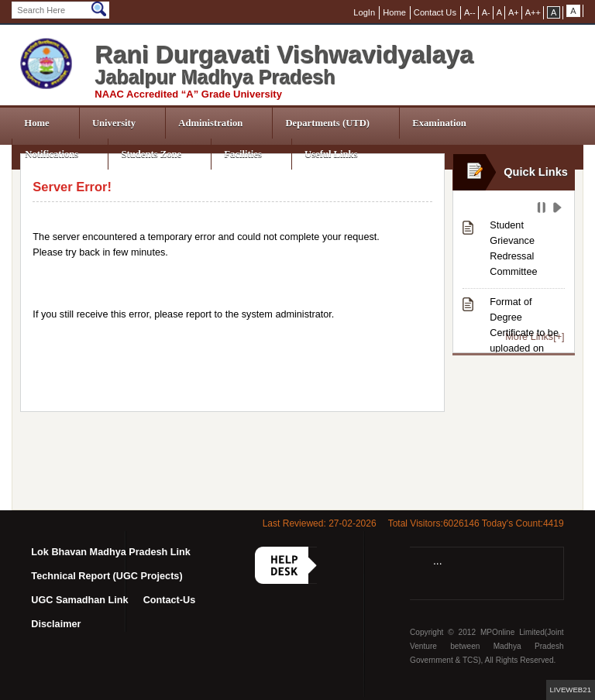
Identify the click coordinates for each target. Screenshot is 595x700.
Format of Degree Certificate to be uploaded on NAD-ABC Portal (526, 333)
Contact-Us (170, 600)
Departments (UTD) (327, 123)
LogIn (364, 12)
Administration (210, 123)
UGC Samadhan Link (79, 600)
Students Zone (151, 154)
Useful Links (331, 154)
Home (36, 123)
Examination (439, 123)
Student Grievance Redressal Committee (513, 249)
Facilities (243, 154)
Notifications (52, 154)
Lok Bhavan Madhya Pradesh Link (110, 552)
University (114, 123)
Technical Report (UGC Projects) (107, 576)
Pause (543, 210)
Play (559, 210)
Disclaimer (56, 624)
